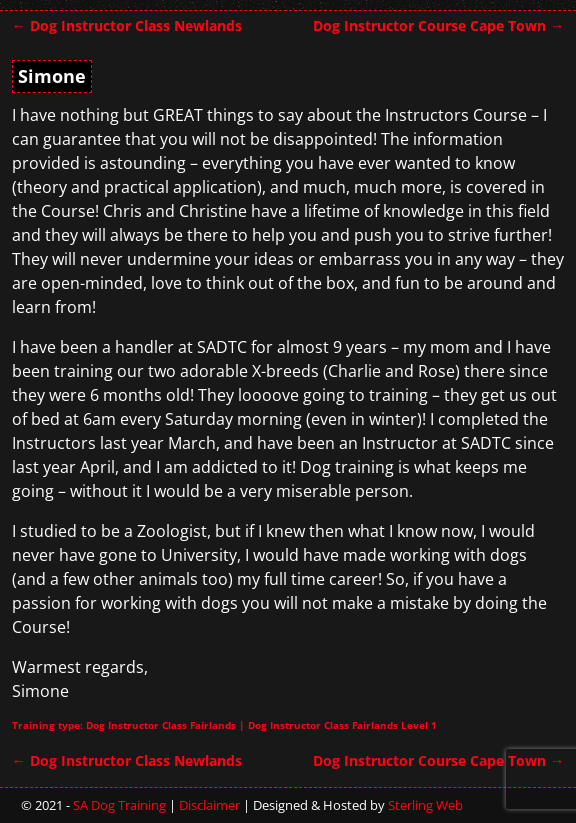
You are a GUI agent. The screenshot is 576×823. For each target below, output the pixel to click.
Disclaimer (209, 805)
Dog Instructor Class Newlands (127, 25)
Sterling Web (425, 805)
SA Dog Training (119, 805)
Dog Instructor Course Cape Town (438, 25)
